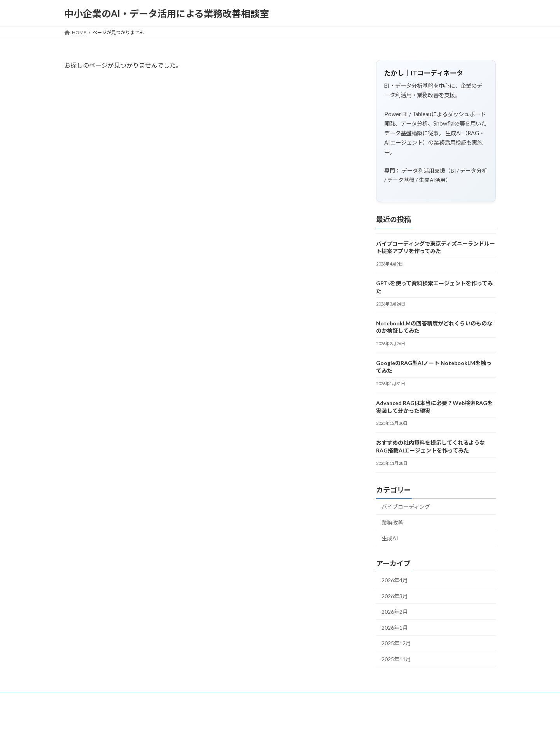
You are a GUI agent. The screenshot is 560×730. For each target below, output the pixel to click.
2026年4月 (395, 580)
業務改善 (392, 523)
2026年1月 (395, 628)
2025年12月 (396, 644)
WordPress (238, 716)
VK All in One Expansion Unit (330, 716)
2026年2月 (395, 612)
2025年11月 (396, 659)
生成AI (390, 538)
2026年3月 (395, 596)
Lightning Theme (278, 716)
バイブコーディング (406, 507)
